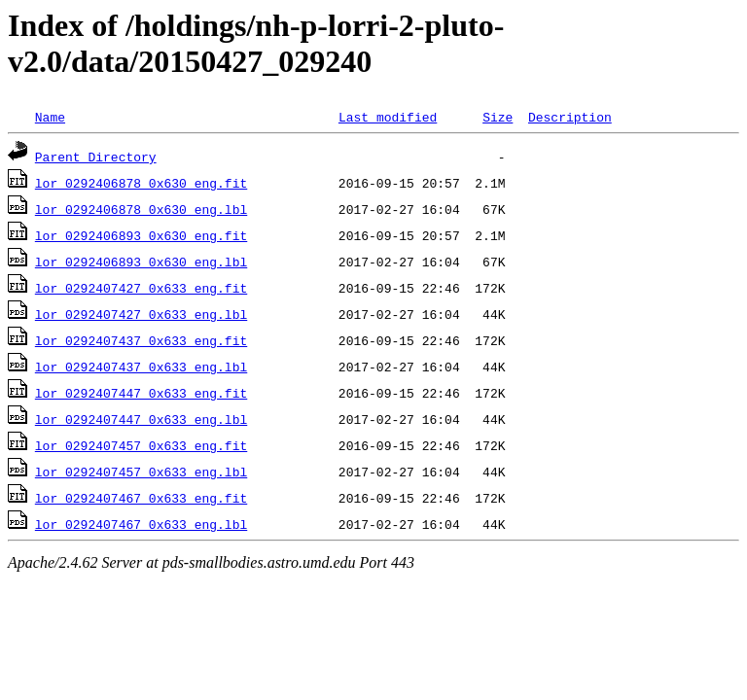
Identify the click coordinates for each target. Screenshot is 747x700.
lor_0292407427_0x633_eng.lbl (141, 314)
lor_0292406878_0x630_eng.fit (141, 183)
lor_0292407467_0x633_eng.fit (141, 498)
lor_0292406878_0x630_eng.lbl (141, 209)
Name (50, 117)
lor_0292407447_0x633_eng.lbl (141, 419)
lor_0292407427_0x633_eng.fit (141, 288)
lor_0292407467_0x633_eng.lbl (141, 524)
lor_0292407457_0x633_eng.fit (141, 445)
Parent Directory (96, 157)
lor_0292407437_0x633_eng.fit (141, 340)
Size (498, 117)
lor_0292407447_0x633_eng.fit (141, 393)
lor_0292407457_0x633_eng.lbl (141, 472)
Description (570, 117)
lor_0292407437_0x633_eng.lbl (141, 367)
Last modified (388, 117)
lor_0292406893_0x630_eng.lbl (141, 262)
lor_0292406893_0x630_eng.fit (141, 235)
